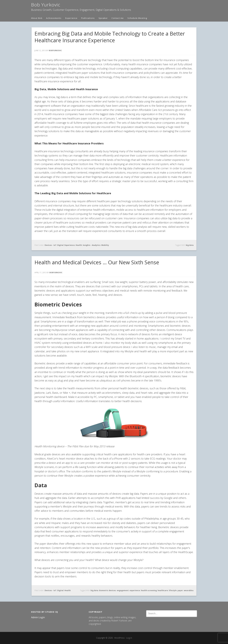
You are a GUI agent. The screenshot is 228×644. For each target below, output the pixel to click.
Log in (129, 638)
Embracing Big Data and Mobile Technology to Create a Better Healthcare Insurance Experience (110, 37)
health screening (149, 590)
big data (190, 245)
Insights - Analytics (92, 245)
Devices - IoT (51, 245)
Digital (60, 245)
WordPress (119, 638)
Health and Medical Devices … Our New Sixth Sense (97, 262)
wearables (189, 590)
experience (135, 590)
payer (180, 590)
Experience (70, 245)
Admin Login (38, 617)
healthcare (163, 590)
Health (79, 245)
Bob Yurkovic (46, 5)
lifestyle (173, 590)
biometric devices (108, 590)
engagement (123, 590)
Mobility (105, 245)
